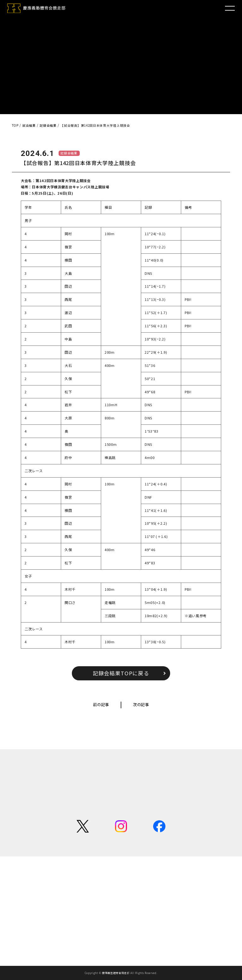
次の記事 (141, 705)
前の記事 (101, 705)
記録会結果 (69, 153)
